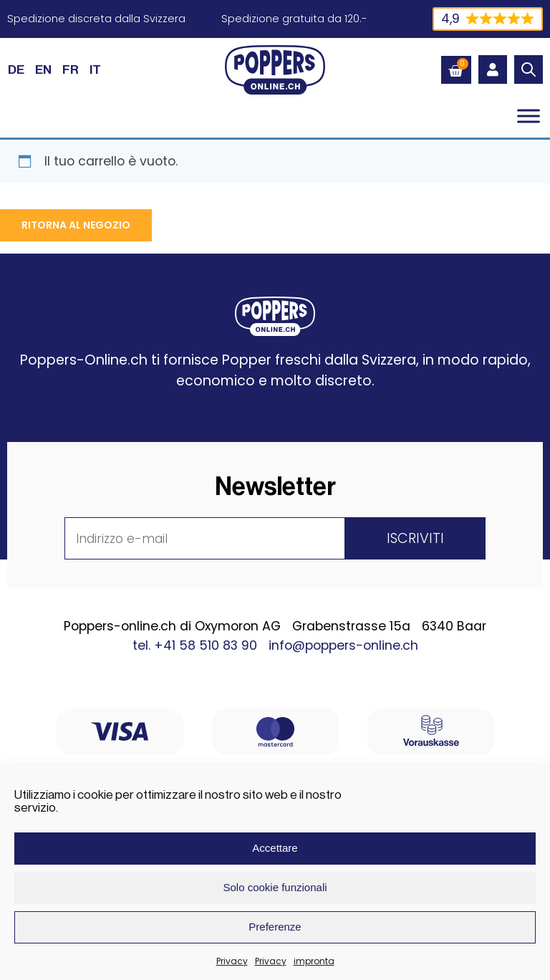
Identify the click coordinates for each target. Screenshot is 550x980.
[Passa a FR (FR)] (71, 69)
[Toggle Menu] (529, 116)
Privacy (232, 961)
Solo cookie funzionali (275, 887)
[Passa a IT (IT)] (95, 69)
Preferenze (275, 927)
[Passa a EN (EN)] (43, 69)
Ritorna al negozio (76, 225)
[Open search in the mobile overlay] (529, 69)
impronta (314, 961)
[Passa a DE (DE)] (16, 69)
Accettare (275, 848)
